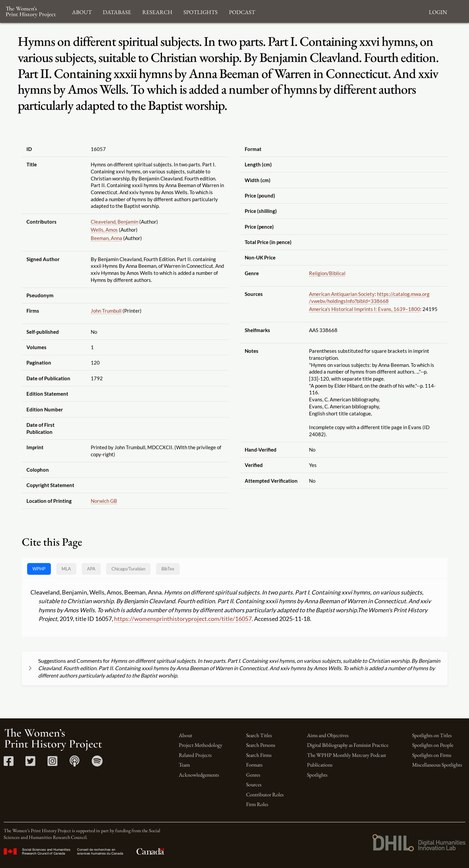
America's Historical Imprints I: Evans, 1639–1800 (365, 309)
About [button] (82, 11)
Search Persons (261, 745)
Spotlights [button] (201, 11)
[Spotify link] (97, 763)
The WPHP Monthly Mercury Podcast (346, 755)
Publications (320, 765)
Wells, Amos (104, 230)
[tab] (128, 569)
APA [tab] (91, 569)
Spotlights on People (433, 745)
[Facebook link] (9, 763)
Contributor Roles (265, 795)
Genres (253, 775)
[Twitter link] (30, 763)
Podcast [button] (242, 11)
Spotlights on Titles (432, 735)
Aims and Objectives (328, 735)
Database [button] (117, 11)
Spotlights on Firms (432, 755)
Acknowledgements (199, 775)
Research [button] (157, 11)
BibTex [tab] (168, 569)
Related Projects (195, 755)
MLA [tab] (66, 569)
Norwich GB (104, 501)
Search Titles (259, 735)
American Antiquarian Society (342, 294)
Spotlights (317, 775)
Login (438, 11)
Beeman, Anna (106, 238)
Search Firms (259, 755)
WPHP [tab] (39, 569)
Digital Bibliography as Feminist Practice (348, 745)
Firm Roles (257, 804)
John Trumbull (106, 311)
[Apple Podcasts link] (74, 763)
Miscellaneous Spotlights (437, 765)
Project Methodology (201, 745)
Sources (254, 784)
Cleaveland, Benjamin (114, 222)
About (185, 735)
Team (184, 765)
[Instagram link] (52, 763)
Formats (254, 765)
